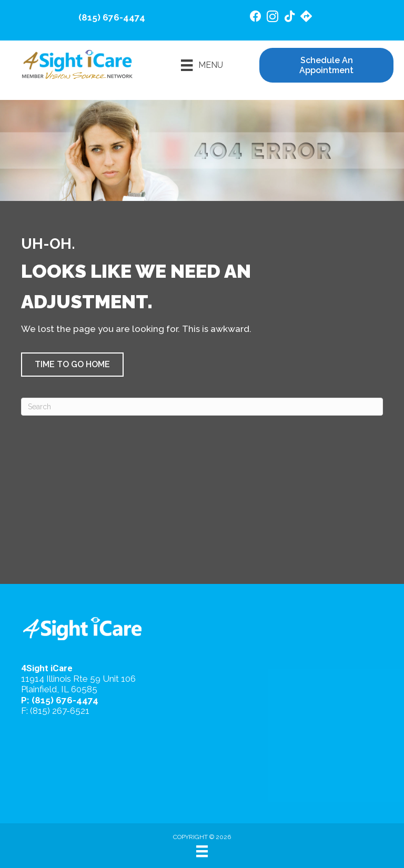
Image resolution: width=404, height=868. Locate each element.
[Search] (202, 407)
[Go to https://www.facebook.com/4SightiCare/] (256, 18)
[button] (72, 365)
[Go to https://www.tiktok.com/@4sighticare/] (289, 18)
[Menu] (202, 65)
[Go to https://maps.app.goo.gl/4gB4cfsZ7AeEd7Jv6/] (306, 18)
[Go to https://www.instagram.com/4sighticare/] (272, 18)
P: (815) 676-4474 (60, 700)
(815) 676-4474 (112, 17)
